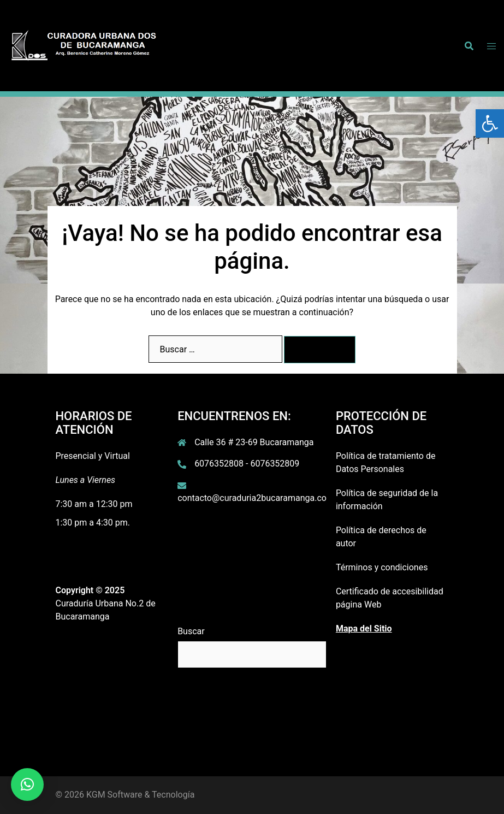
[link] (490, 123)
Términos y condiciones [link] (382, 567)
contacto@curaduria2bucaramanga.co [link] (252, 498)
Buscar (191, 631)
